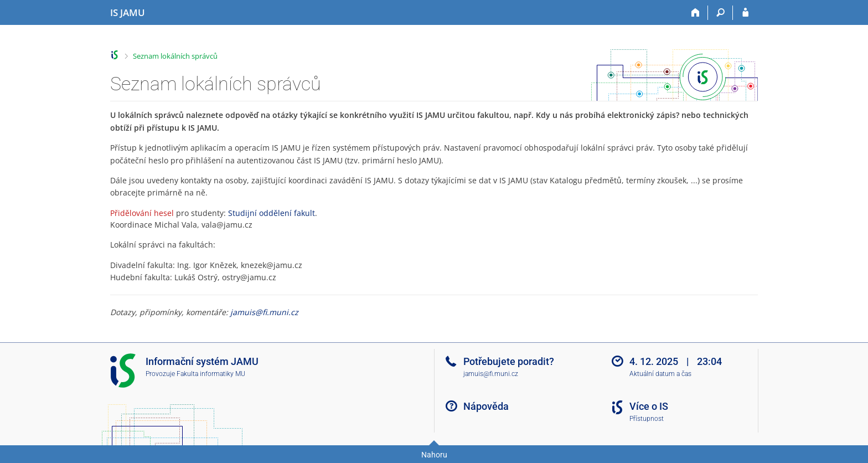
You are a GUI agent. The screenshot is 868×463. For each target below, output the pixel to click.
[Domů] (696, 13)
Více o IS (649, 406)
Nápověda (486, 406)
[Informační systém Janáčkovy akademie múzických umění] (128, 13)
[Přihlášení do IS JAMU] (745, 13)
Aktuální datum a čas (660, 374)
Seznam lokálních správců (175, 56)
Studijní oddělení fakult (272, 213)
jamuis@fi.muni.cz (264, 312)
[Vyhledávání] (720, 13)
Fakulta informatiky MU (211, 374)
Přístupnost (647, 419)
